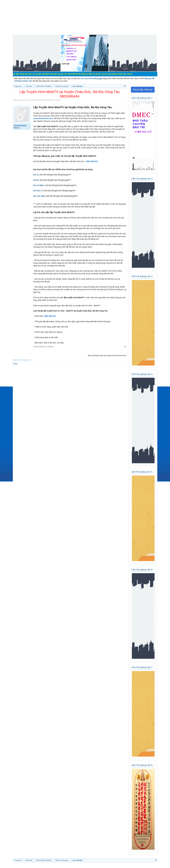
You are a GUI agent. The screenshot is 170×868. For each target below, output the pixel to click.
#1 (125, 347)
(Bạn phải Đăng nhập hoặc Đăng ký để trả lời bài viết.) (107, 355)
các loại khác (29, 100)
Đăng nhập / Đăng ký (143, 90)
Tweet (15, 364)
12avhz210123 (48, 100)
